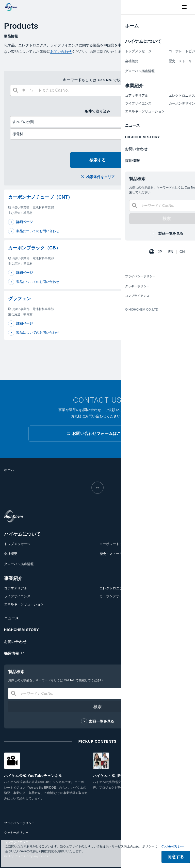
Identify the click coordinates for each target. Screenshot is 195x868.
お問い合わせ (61, 52)
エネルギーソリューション (24, 604)
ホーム (9, 470)
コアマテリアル (16, 588)
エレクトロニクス (113, 588)
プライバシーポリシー (19, 823)
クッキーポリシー (16, 833)
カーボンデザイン (113, 596)
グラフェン (20, 299)
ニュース (12, 618)
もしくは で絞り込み (97, 80)
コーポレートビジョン (116, 544)
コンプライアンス (16, 842)
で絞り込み (98, 111)
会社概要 (11, 554)
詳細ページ (25, 222)
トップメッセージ (17, 544)
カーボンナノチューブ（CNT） (40, 197)
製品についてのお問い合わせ (38, 231)
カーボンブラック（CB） (34, 248)
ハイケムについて (22, 534)
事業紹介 (13, 578)
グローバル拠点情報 (19, 564)
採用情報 (12, 653)
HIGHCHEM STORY (21, 630)
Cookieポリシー (173, 857)
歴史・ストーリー (113, 554)
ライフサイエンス (17, 596)
